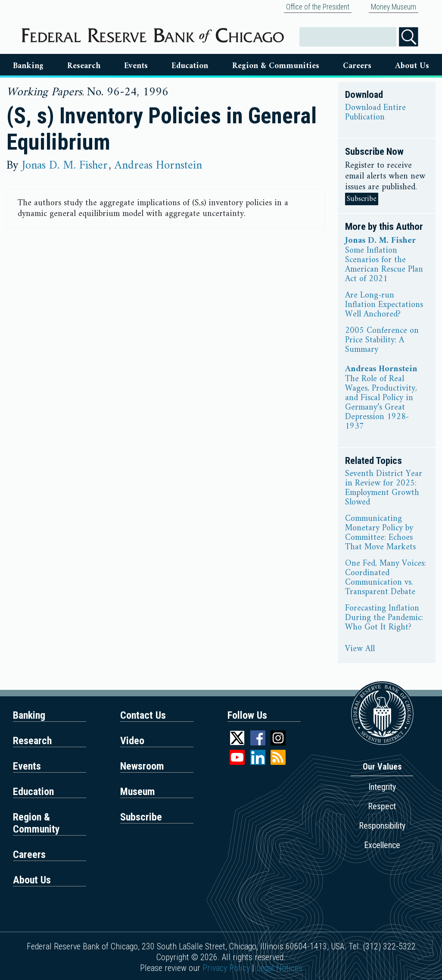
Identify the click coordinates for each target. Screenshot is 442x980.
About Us (412, 66)
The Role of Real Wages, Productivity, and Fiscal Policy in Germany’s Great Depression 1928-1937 (381, 403)
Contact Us (143, 715)
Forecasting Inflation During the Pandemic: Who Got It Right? (384, 618)
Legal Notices (279, 968)
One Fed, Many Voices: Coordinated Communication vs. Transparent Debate (386, 578)
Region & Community (36, 823)
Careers (357, 66)
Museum (138, 792)
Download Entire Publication (375, 113)
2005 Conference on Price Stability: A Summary (382, 341)
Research (84, 66)
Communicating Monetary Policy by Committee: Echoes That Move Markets (380, 533)
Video (132, 741)
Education (190, 66)
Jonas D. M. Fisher (65, 166)
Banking (28, 66)
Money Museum (394, 7)
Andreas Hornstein (158, 166)
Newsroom (142, 766)
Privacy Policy (226, 968)
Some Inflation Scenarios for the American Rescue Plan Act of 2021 (384, 265)
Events (136, 66)
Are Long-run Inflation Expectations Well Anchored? (384, 305)
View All (360, 649)
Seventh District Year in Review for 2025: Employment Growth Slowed (384, 488)
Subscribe (362, 199)
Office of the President (318, 7)
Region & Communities (276, 66)
